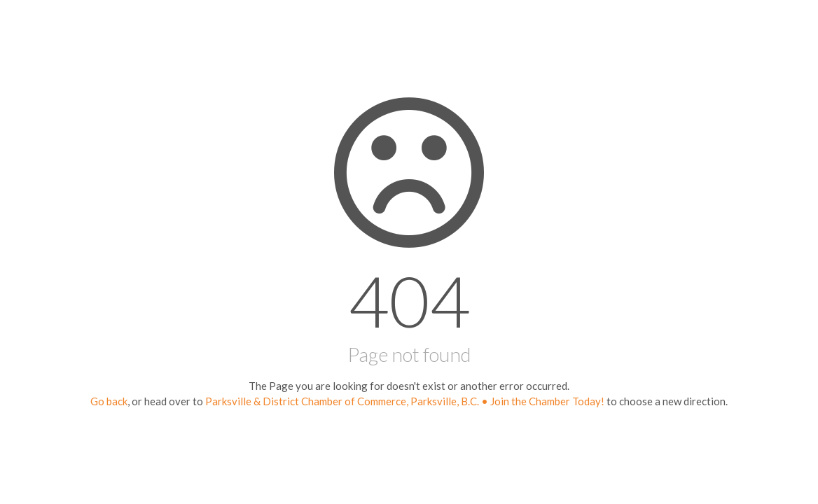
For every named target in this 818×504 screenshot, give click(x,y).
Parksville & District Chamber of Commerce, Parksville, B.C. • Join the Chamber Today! (405, 401)
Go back (109, 401)
